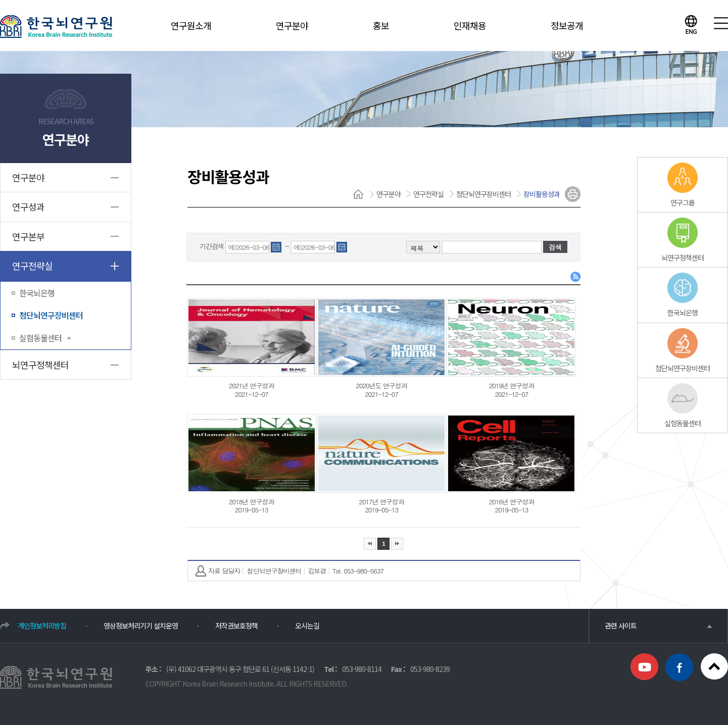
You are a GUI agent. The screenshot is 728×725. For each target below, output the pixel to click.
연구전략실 (32, 266)
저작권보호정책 (236, 626)
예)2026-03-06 (249, 248)
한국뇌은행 (37, 293)
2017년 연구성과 (381, 502)
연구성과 (28, 206)
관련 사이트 (658, 626)
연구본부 (28, 236)
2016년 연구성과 (512, 502)
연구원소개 (191, 25)
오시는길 (307, 626)
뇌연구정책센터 (40, 365)
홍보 (381, 25)
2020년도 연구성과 (381, 385)
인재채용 (470, 25)
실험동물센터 (45, 338)
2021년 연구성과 (251, 385)
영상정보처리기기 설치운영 (141, 626)
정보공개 (567, 25)
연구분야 (292, 25)
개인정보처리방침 (42, 626)
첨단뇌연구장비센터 (51, 315)
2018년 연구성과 (251, 502)
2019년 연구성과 (512, 385)
